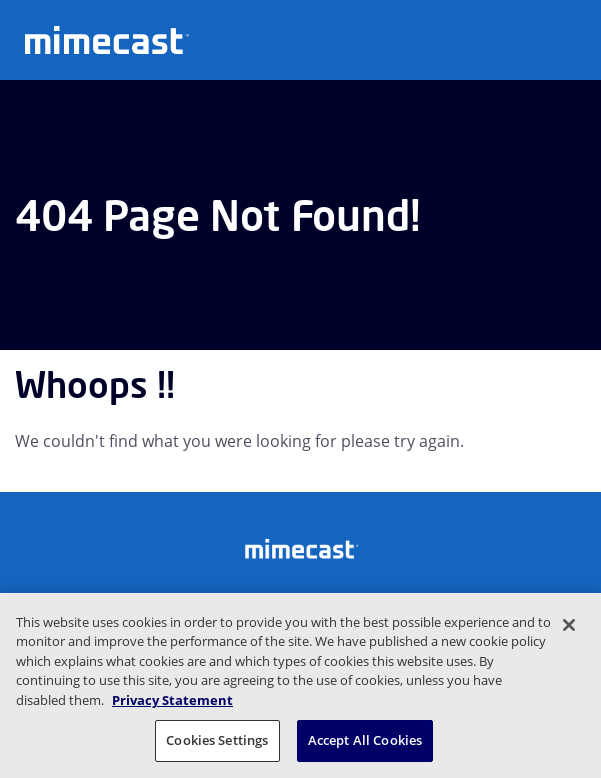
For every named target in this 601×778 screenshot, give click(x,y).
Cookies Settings (217, 740)
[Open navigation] (571, 38)
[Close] (569, 625)
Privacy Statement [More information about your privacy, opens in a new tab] (172, 700)
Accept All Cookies (365, 740)
